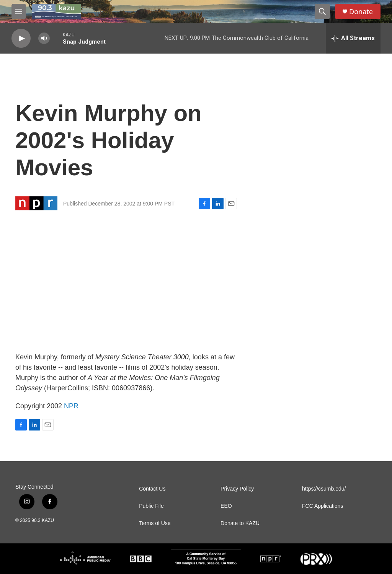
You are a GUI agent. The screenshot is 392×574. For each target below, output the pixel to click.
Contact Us (152, 489)
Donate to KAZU (240, 523)
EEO (226, 506)
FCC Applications (323, 506)
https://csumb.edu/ (324, 489)
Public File (151, 506)
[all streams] (353, 38)
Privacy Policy (237, 489)
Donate (361, 12)
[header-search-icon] (322, 11)
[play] (21, 38)
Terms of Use (155, 523)
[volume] (44, 38)
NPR (71, 406)
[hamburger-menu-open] (19, 11)
